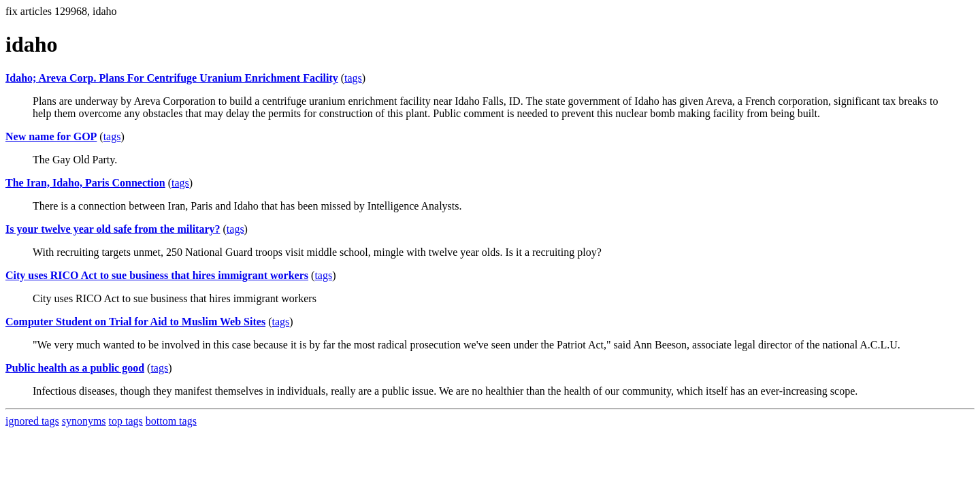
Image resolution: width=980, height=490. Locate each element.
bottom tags (171, 421)
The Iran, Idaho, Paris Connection (85, 183)
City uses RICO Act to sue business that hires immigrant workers (157, 275)
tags (353, 78)
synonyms (84, 421)
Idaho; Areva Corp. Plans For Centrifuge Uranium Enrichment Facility (172, 78)
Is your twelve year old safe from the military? (113, 229)
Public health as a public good (75, 368)
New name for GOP (51, 136)
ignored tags (32, 421)
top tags (126, 421)
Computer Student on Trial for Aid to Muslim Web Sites (135, 322)
